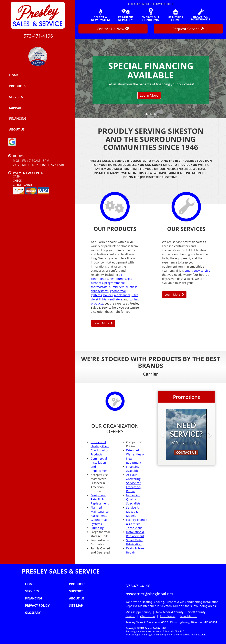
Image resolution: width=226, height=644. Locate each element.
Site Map (76, 605)
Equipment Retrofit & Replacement (100, 499)
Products (17, 86)
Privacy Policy (37, 605)
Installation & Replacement (135, 534)
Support (16, 108)
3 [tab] (156, 115)
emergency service (197, 271)
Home (14, 75)
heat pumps (118, 279)
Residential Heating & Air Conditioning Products (100, 448)
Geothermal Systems (99, 522)
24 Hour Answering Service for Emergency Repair (134, 483)
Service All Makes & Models (133, 512)
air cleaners (122, 295)
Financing (18, 118)
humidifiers (117, 287)
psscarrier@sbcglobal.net (149, 594)
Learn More (149, 95)
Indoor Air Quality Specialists (133, 499)
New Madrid (189, 616)
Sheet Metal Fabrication (134, 542)
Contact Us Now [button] (113, 29)
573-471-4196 (138, 586)
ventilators (115, 299)
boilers (108, 295)
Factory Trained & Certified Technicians (137, 524)
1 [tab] (148, 115)
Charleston (148, 616)
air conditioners (107, 277)
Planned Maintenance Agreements (100, 512)
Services (16, 97)
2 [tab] (152, 115)
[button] (169, 435)
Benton (130, 616)
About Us (17, 129)
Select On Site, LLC (155, 628)
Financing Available (133, 469)
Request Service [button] (188, 29)
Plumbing (97, 528)
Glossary (33, 613)
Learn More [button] (103, 323)
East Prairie (168, 616)
